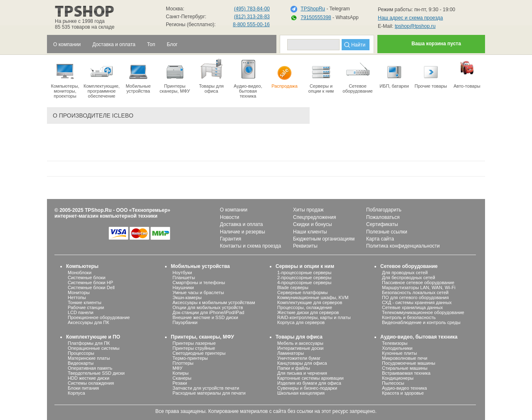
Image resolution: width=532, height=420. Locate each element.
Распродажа (284, 73)
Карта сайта (380, 239)
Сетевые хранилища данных (413, 307)
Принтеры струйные (194, 348)
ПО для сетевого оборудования (415, 297)
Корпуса (76, 393)
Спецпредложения (315, 217)
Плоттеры (183, 363)
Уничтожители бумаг (299, 358)
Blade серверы (293, 287)
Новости (229, 217)
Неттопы (77, 297)
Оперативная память (90, 368)
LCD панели (81, 312)
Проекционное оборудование (99, 317)
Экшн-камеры (187, 297)
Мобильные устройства (138, 76)
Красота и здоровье (403, 393)
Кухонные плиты (399, 353)
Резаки (180, 383)
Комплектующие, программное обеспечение (102, 78)
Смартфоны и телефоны (199, 282)
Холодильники (397, 348)
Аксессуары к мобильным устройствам (214, 302)
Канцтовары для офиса (302, 363)
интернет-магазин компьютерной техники (106, 216)
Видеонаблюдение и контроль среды (421, 322)
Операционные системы (94, 348)
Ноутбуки (182, 273)
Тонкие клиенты (85, 302)
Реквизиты (305, 246)
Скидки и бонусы (313, 224)
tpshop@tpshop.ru (415, 26)
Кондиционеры (398, 378)
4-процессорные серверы (304, 282)
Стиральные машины (405, 368)
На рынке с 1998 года (80, 21)
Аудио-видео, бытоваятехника (248, 78)
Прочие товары (431, 73)
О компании (234, 210)
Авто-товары (467, 73)
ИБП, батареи (394, 73)
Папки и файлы (294, 368)
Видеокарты (81, 363)
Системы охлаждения (91, 383)
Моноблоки (80, 273)
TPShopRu (313, 9)
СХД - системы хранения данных (417, 302)
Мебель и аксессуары (300, 343)
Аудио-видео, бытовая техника (419, 337)
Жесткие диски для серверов (308, 312)
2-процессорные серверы (304, 278)
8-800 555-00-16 (251, 25)
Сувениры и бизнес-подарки (307, 388)
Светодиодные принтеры (199, 353)
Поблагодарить (384, 210)
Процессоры (81, 353)
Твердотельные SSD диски (96, 373)
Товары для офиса (211, 76)
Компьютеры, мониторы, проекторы (65, 78)
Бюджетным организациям (324, 239)
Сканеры (182, 378)
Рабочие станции (86, 307)
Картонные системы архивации (310, 378)
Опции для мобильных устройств (208, 307)
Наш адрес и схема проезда (410, 18)
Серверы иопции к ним (321, 76)
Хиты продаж (308, 210)
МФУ (177, 368)
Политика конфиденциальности (403, 246)
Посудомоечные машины (409, 363)
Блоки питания (83, 388)
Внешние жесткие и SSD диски (205, 317)
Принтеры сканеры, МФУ (175, 76)
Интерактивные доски (300, 348)
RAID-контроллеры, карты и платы (314, 317)
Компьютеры (82, 266)
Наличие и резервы (243, 232)
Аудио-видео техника (404, 388)
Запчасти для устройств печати (206, 388)
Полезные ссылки (387, 232)
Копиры (181, 373)
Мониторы (79, 292)
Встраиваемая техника (406, 373)
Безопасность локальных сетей (415, 292)
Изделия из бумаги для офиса (309, 383)
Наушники (183, 287)
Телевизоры (395, 343)
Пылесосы (393, 383)
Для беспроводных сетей (409, 278)
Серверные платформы (302, 292)
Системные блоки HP (90, 282)
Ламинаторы (291, 353)
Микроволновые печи (405, 358)
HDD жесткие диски (89, 378)
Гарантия (230, 239)
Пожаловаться (383, 217)
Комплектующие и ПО (93, 337)
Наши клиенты (310, 232)
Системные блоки (87, 278)
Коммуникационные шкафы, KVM (313, 297)
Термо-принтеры (190, 358)
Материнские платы (89, 358)
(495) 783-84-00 (252, 9)
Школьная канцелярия (301, 393)
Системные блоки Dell (91, 287)
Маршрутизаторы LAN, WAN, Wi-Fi (419, 287)
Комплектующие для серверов (310, 302)
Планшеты (184, 278)
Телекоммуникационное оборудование (423, 312)
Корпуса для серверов (301, 322)
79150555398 (316, 17)
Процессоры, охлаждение (305, 307)
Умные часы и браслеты (198, 292)
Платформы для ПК (89, 343)
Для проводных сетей (405, 273)
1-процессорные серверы (304, 273)
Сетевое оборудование (358, 76)
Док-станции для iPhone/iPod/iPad (208, 312)
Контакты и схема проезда (250, 246)
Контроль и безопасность (409, 317)
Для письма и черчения (302, 373)
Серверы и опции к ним (305, 266)
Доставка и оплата (241, 224)
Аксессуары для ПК (89, 322)
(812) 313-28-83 (252, 17)
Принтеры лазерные (194, 343)
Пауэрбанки (185, 322)
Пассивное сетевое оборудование (418, 282)
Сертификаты (382, 224)
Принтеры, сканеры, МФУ (202, 337)
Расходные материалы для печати (209, 393)
